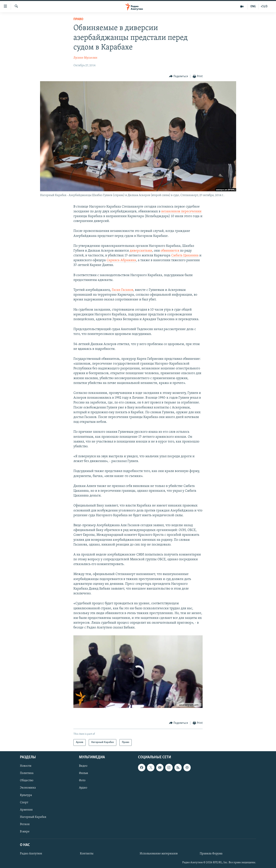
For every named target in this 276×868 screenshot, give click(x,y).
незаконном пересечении (181, 211)
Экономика (28, 788)
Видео (83, 766)
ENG (253, 7)
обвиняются (170, 251)
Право (78, 19)
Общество (27, 780)
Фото (82, 780)
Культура (26, 795)
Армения (26, 810)
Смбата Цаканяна (185, 256)
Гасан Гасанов (122, 290)
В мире (25, 831)
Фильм (83, 773)
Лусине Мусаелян (85, 58)
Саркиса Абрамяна (121, 260)
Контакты (87, 854)
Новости (26, 766)
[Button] (179, 76)
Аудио (83, 788)
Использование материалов (159, 854)
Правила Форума (211, 854)
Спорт (24, 802)
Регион (25, 824)
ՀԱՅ (264, 7)
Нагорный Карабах (33, 817)
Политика (27, 773)
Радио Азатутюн (31, 854)
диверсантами (141, 251)
